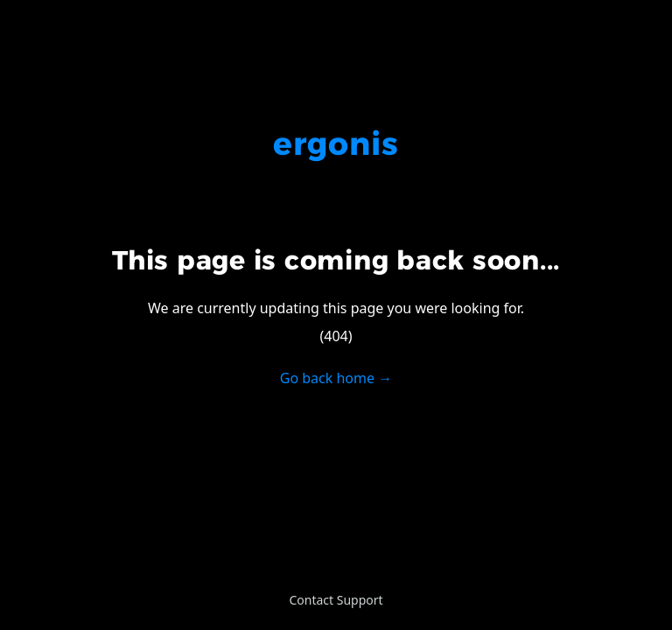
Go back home (336, 378)
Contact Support (336, 600)
